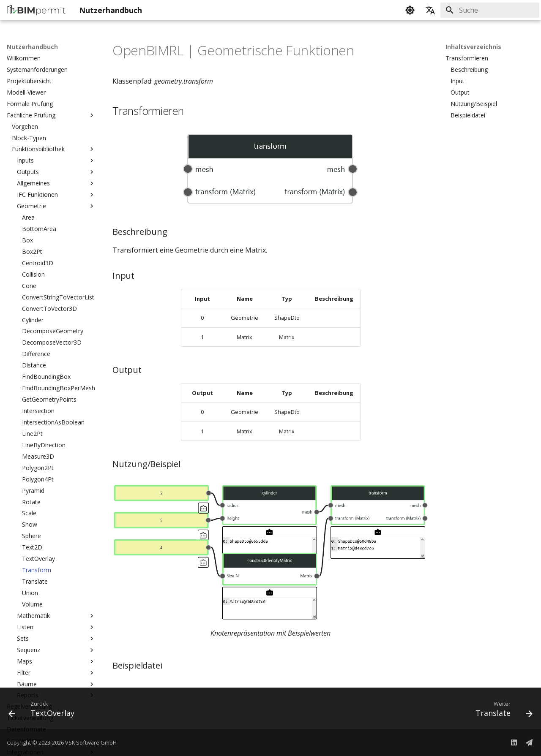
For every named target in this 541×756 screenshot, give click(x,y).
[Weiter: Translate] (501, 711)
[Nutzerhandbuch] (36, 10)
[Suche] (490, 10)
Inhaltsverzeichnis (473, 47)
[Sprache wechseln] (430, 10)
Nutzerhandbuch (32, 47)
